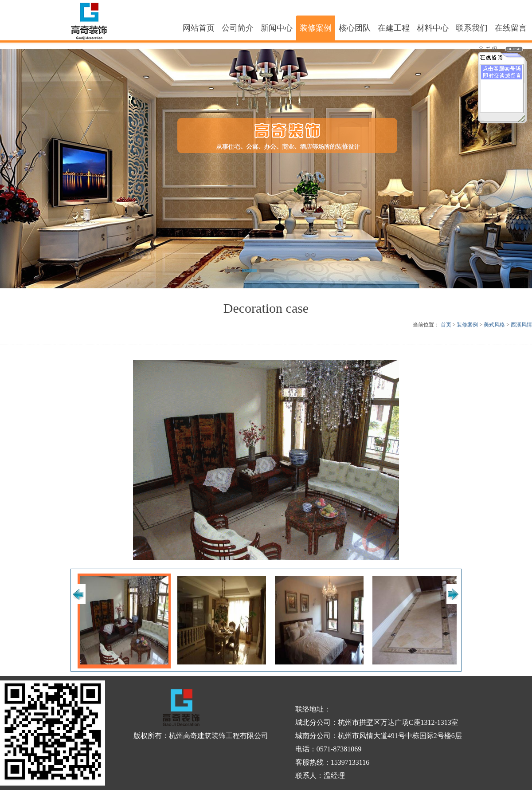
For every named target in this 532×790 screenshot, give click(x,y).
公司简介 (238, 28)
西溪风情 (521, 325)
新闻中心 (277, 28)
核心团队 (355, 28)
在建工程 (394, 28)
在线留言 (511, 28)
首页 (446, 325)
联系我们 (472, 28)
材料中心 (433, 28)
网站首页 (199, 28)
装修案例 (316, 28)
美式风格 (494, 325)
